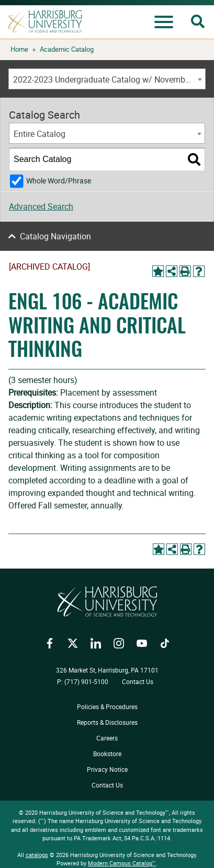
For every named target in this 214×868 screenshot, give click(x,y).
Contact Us (138, 681)
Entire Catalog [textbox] (40, 134)
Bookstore (107, 754)
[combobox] (107, 79)
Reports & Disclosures (107, 722)
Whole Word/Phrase (59, 181)
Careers (107, 738)
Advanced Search (41, 206)
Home (19, 49)
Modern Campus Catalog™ (122, 863)
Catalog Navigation (55, 236)
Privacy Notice (107, 769)
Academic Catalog (67, 49)
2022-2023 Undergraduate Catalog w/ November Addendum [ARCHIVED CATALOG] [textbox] (109, 79)
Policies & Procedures (107, 707)
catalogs (37, 855)
